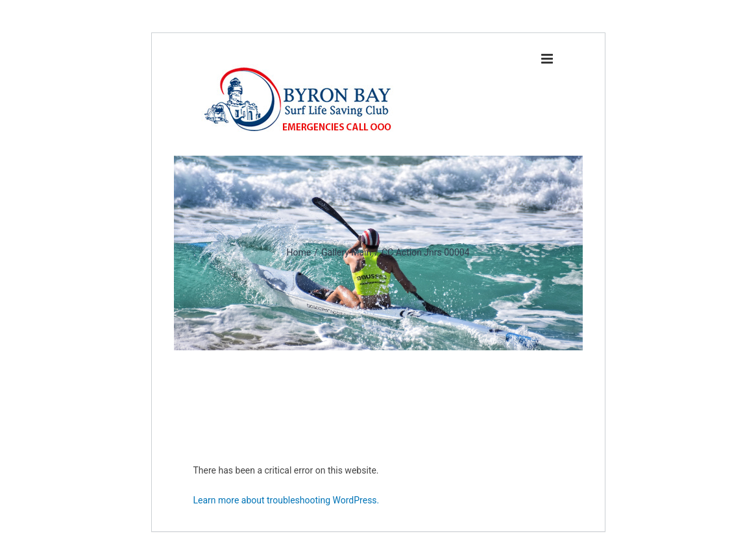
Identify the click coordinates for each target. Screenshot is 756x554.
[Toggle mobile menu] (548, 59)
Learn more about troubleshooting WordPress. (287, 500)
